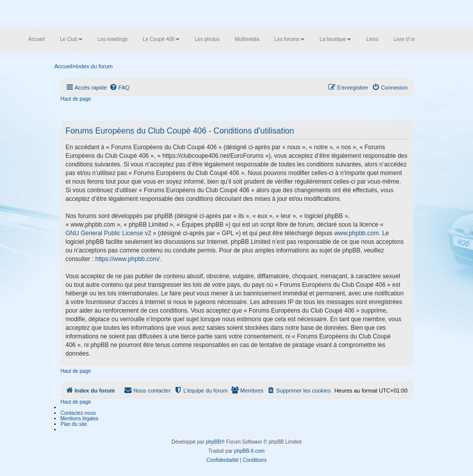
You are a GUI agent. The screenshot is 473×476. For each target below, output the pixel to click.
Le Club (71, 39)
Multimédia (247, 39)
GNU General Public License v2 (109, 233)
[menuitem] (119, 88)
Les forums (289, 39)
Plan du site (74, 424)
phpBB (213, 442)
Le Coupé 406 (161, 39)
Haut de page (76, 99)
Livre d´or (404, 39)
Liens (372, 39)
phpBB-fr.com (250, 451)
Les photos (207, 39)
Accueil (36, 39)
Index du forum (94, 66)
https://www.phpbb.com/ (127, 259)
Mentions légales (80, 419)
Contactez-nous (78, 413)
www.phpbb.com (357, 233)
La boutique (335, 39)
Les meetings (113, 39)
